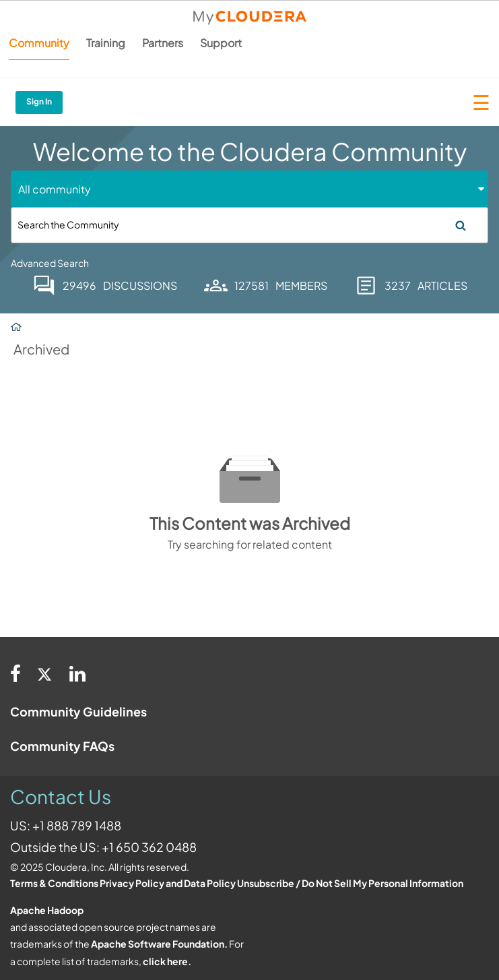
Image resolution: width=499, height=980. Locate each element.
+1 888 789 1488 (77, 825)
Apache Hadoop (47, 910)
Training (106, 43)
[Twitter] (45, 673)
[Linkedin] (77, 673)
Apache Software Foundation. (159, 944)
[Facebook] (15, 673)
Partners (163, 43)
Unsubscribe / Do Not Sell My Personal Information (350, 883)
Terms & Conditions (54, 883)
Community (39, 43)
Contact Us (61, 796)
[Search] (249, 225)
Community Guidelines (78, 711)
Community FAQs (62, 746)
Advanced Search (50, 263)
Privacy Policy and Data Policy (168, 883)
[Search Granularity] (69, 189)
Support (221, 43)
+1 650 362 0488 (149, 847)
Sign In (39, 101)
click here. (167, 961)
